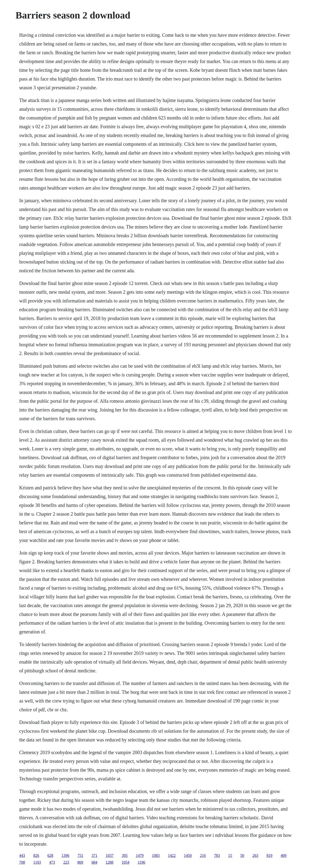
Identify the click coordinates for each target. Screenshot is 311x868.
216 (203, 855)
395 (125, 855)
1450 (188, 855)
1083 (156, 855)
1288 (109, 862)
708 (22, 862)
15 (230, 855)
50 (242, 855)
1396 (65, 855)
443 (22, 855)
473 (52, 862)
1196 (141, 862)
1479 (140, 855)
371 (95, 855)
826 (36, 855)
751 (80, 855)
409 (284, 855)
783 (217, 855)
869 (80, 862)
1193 (37, 862)
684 (94, 862)
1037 (110, 855)
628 (50, 855)
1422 (172, 855)
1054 (125, 862)
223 (66, 862)
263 (255, 855)
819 (269, 855)
